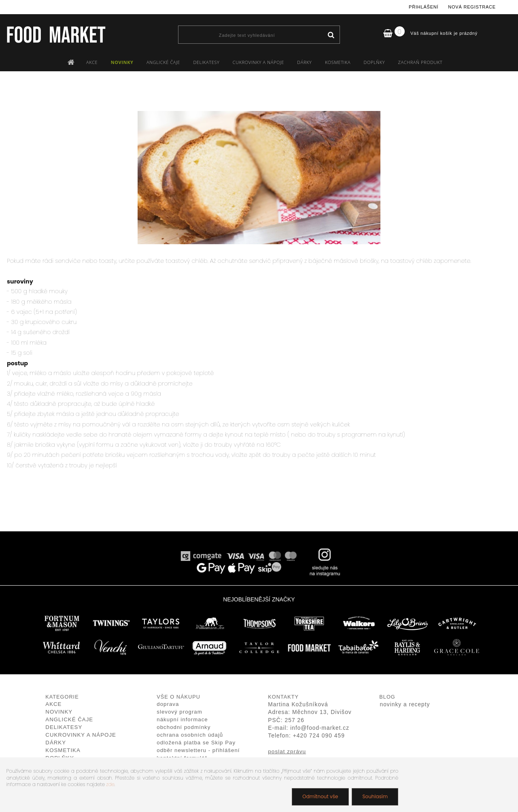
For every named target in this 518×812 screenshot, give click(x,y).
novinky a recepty (405, 704)
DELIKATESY (206, 62)
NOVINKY (122, 62)
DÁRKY (304, 62)
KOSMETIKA (338, 62)
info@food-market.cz (320, 728)
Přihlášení (424, 7)
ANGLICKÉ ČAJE (163, 62)
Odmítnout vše (320, 796)
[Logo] (56, 34)
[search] (331, 35)
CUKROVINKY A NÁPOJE (258, 62)
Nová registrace (472, 7)
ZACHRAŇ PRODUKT (420, 62)
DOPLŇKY (375, 62)
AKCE (92, 62)
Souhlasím (375, 796)
